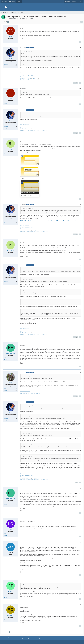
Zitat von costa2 (27, 52)
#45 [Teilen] (80, 139)
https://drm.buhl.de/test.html (27, 558)
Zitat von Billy (26, 92)
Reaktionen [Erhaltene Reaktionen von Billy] (6, 64)
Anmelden (67, 2)
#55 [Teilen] (80, 581)
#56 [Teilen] (80, 605)
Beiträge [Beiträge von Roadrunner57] (6, 620)
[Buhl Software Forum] (42, 7)
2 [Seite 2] (6, 22)
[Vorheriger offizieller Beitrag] (74, 83)
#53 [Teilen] (80, 519)
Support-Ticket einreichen (26, 75)
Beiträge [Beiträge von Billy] (6, 66)
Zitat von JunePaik (27, 585)
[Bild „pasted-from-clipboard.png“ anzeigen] (30, 188)
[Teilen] (82, 22)
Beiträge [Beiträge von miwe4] (6, 390)
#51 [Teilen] (80, 402)
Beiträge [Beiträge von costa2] (6, 41)
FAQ (21, 77)
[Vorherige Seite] (2, 22)
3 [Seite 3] (8, 22)
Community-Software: (42, 642)
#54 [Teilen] (80, 542)
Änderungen (34, 78)
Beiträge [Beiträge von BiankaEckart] (6, 154)
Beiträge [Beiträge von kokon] (6, 535)
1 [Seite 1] (5, 22)
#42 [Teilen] (80, 48)
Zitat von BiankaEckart (28, 208)
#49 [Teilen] (80, 343)
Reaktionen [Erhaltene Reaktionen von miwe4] (6, 389)
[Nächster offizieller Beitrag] (76, 83)
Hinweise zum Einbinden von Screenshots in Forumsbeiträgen (34, 80)
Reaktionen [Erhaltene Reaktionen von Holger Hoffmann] (6, 358)
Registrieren (74, 2)
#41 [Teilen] (80, 26)
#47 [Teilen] (80, 240)
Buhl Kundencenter (25, 74)
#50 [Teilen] (80, 372)
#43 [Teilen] (80, 88)
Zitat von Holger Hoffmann (29, 376)
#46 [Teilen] (80, 204)
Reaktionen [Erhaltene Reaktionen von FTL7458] (6, 596)
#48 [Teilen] (80, 265)
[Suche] (80, 2)
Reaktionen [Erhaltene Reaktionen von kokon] (6, 534)
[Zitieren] (80, 42)
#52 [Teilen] (80, 488)
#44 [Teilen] (80, 110)
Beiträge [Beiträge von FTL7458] (6, 597)
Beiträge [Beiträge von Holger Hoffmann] (6, 359)
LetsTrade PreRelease (25, 78)
